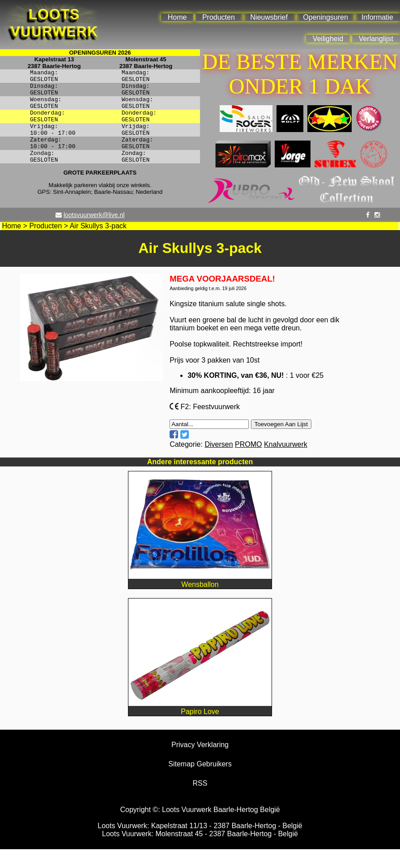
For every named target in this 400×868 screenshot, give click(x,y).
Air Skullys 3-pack (98, 245)
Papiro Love (200, 726)
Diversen (219, 463)
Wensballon (200, 599)
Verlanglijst (376, 39)
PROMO (248, 463)
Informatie (377, 17)
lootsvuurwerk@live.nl (94, 234)
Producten (219, 17)
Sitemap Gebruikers (200, 783)
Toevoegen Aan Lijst (281, 443)
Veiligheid (328, 39)
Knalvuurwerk (286, 463)
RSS (200, 802)
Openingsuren (326, 17)
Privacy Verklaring (200, 763)
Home (177, 17)
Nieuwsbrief (269, 17)
